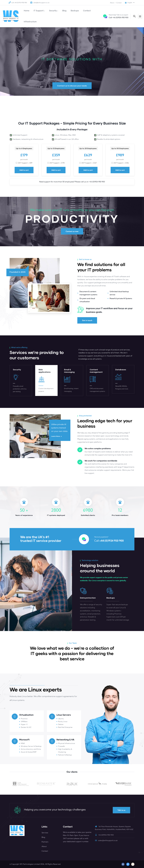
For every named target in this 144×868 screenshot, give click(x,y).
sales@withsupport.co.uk (41, 3)
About (112, 3)
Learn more (56, 436)
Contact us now (72, 231)
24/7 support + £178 (57, 163)
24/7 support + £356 (121, 163)
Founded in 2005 (18, 272)
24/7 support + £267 (89, 163)
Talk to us (121, 810)
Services (45, 833)
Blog (43, 837)
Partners (45, 842)
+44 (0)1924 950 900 (119, 18)
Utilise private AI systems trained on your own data (59, 428)
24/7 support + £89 (25, 163)
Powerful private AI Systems (121, 298)
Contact (119, 3)
